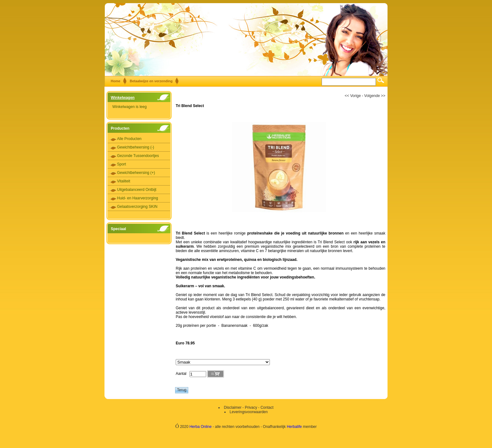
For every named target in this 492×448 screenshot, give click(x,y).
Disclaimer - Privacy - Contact (249, 408)
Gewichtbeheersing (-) (136, 147)
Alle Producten (129, 139)
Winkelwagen (123, 98)
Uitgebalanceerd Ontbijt (137, 190)
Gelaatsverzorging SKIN (137, 207)
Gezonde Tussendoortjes (138, 156)
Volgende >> (375, 96)
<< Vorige (353, 96)
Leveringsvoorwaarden (249, 412)
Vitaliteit (124, 181)
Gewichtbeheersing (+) (136, 173)
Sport (122, 164)
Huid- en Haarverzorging (138, 198)
